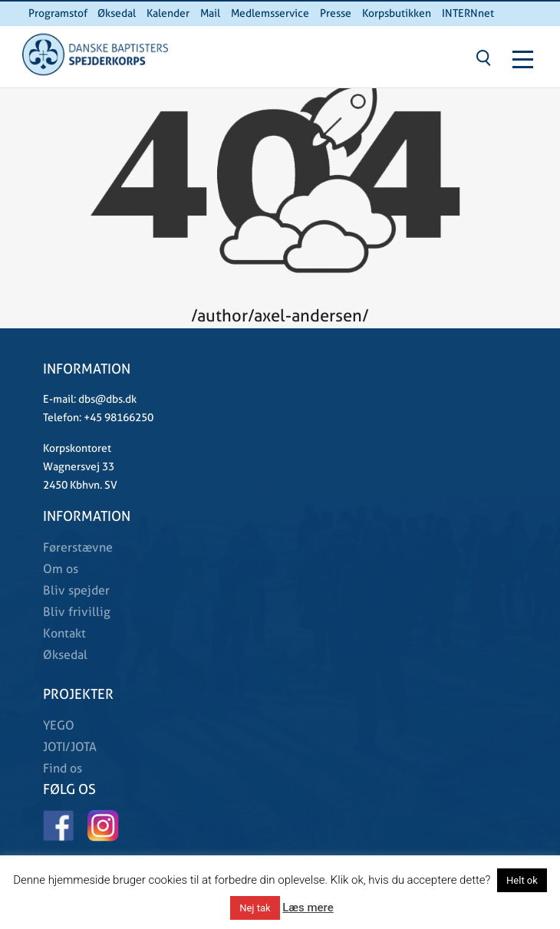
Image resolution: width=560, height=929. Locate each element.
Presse (336, 13)
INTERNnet (468, 13)
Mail (210, 13)
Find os (63, 768)
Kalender (168, 13)
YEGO (59, 725)
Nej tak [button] (255, 908)
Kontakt (64, 633)
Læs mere (308, 908)
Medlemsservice (270, 13)
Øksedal (117, 13)
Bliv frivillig (77, 612)
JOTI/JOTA (70, 747)
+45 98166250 (117, 417)
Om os (61, 569)
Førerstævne (78, 547)
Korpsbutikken (397, 13)
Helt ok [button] (522, 880)
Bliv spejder (76, 590)
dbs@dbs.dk (106, 399)
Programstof (58, 13)
